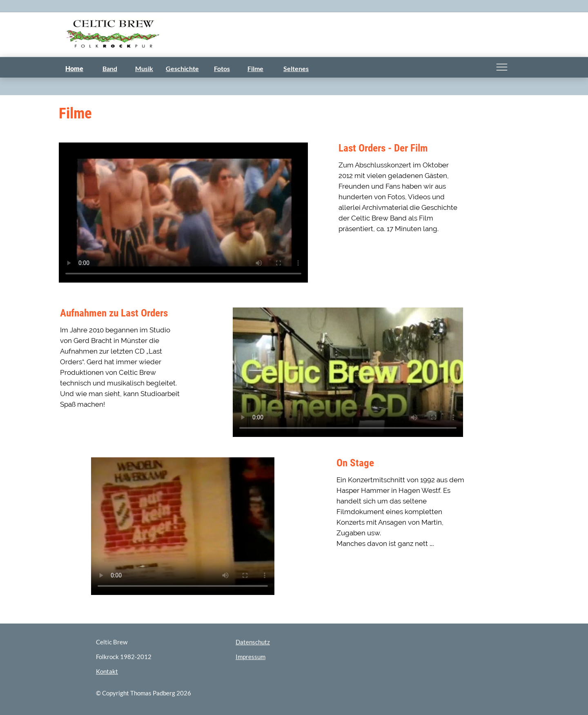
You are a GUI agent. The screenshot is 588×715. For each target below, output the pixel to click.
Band (110, 68)
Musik (144, 68)
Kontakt (107, 671)
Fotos (222, 68)
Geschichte (182, 68)
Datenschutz (253, 642)
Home (74, 68)
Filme (255, 68)
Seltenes (296, 68)
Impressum (251, 657)
